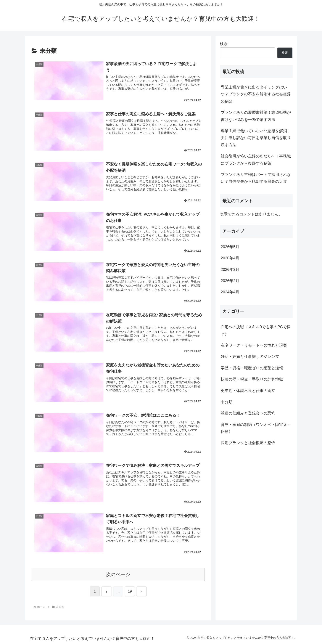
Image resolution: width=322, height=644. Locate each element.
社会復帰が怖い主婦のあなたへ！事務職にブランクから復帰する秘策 (256, 160)
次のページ (118, 575)
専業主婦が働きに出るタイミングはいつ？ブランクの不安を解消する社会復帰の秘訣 (256, 94)
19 (130, 592)
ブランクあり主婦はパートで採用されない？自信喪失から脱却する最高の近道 (256, 178)
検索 (224, 44)
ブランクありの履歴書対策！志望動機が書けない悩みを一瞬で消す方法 (256, 116)
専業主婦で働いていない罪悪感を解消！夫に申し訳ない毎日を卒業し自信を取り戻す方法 (256, 138)
